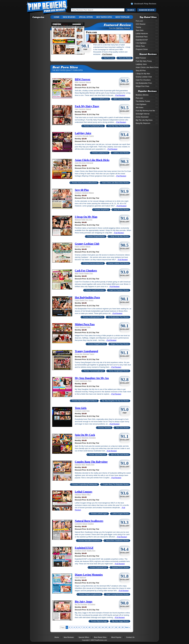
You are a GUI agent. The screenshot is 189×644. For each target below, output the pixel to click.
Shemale (85, 136)
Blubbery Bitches (147, 95)
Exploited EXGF (84, 548)
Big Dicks (82, 163)
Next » (127, 627)
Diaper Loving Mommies (89, 575)
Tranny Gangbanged (86, 351)
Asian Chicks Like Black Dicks (92, 160)
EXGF (84, 551)
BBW (77, 82)
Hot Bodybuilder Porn (87, 297)
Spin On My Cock (85, 435)
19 (119, 627)
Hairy (77, 109)
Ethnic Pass (147, 46)
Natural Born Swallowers (89, 521)
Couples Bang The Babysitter (91, 462)
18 (116, 627)
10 (89, 627)
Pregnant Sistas (147, 49)
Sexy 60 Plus (82, 190)
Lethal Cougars (84, 492)
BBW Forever (83, 79)
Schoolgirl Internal (147, 114)
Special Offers (84, 637)
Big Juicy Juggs (84, 602)
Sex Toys (89, 220)
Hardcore (82, 82)
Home (57, 637)
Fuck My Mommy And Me (147, 111)
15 (106, 627)
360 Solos (147, 107)
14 (103, 627)
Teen (90, 381)
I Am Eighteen (147, 43)
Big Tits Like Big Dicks (147, 120)
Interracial (90, 163)
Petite (89, 327)
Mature (91, 193)
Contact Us (130, 637)
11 (93, 627)
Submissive (84, 381)
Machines (85, 438)
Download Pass (147, 37)
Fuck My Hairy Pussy (87, 106)
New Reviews (69, 637)
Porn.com (147, 21)
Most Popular (116, 637)
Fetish (83, 220)
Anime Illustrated (147, 117)
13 (99, 627)
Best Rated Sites (100, 637)
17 (113, 627)
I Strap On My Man (86, 217)
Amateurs (78, 193)
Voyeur (91, 300)
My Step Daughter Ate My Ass (92, 378)
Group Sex (79, 354)
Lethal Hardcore (147, 34)
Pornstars (92, 438)
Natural (88, 82)
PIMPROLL (120, 28)
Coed (84, 411)
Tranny (91, 136)
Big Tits (77, 604)
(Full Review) (107, 54)
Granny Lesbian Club (87, 244)
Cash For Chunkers (86, 271)
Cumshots (78, 136)
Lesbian (82, 247)
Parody (81, 273)
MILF (84, 465)
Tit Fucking (91, 604)
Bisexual (78, 220)
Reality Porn (89, 273)
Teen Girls (81, 408)
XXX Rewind (147, 24)
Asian (77, 163)
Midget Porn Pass (85, 324)
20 (123, 627)
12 (96, 627)
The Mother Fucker (147, 101)
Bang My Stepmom (147, 123)
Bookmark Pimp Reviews (145, 4)
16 (109, 627)
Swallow (91, 524)
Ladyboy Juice (83, 133)
